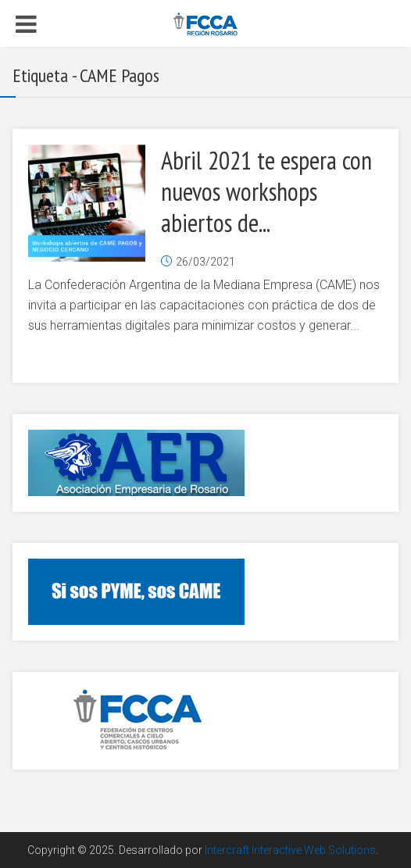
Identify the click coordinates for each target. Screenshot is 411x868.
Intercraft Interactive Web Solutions (290, 850)
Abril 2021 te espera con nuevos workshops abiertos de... (266, 191)
